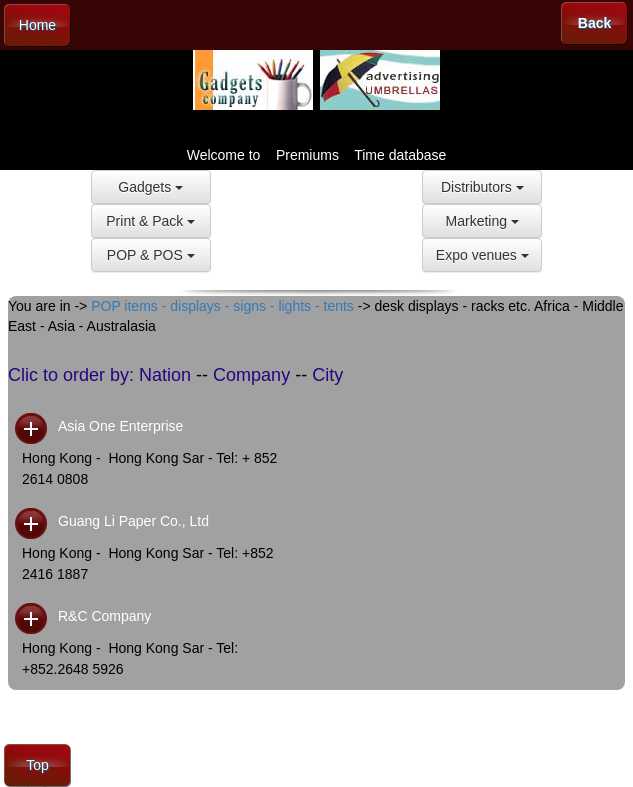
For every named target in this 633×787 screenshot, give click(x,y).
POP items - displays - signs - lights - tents (222, 306)
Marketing (482, 221)
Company (251, 375)
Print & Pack (150, 221)
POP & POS (151, 255)
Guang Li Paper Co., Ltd (133, 521)
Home (37, 25)
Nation (165, 375)
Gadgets (150, 187)
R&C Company (104, 616)
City (327, 375)
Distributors (482, 187)
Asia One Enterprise (120, 426)
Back (594, 23)
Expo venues (482, 255)
